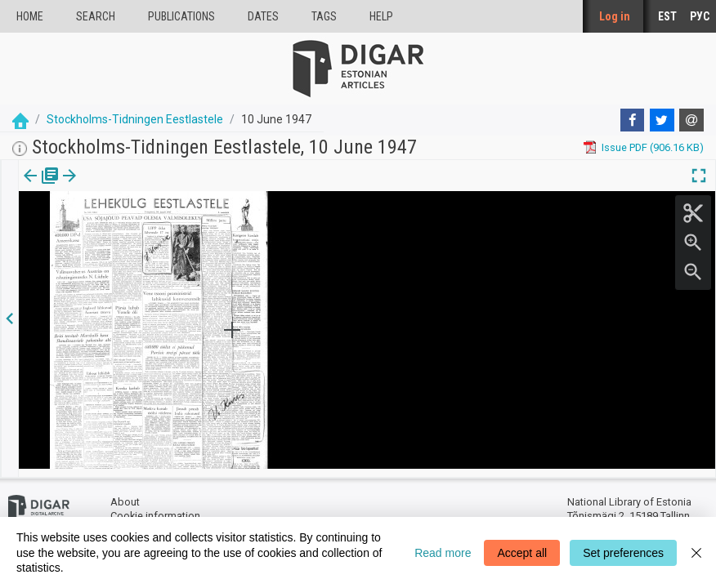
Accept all (522, 553)
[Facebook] (633, 120)
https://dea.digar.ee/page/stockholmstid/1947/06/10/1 (149, 232)
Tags (324, 16)
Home (30, 16)
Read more (443, 553)
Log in (615, 16)
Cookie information (155, 508)
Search (96, 16)
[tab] (29, 187)
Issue (29, 187)
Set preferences (623, 553)
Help (381, 16)
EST (667, 16)
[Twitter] (662, 120)
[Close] (696, 552)
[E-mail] (691, 120)
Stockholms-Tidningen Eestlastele (135, 119)
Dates (263, 16)
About (125, 494)
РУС (700, 16)
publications (181, 16)
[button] (103, 187)
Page (84, 187)
